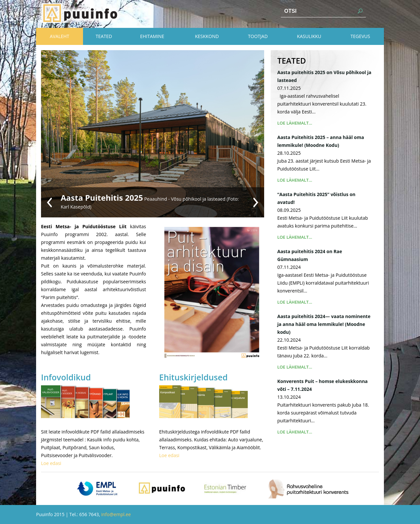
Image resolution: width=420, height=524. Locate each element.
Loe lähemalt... (295, 123)
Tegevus (360, 36)
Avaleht (60, 36)
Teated (104, 36)
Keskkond (207, 36)
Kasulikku (309, 36)
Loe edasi (51, 463)
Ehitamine (152, 36)
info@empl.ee (116, 514)
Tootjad (258, 36)
